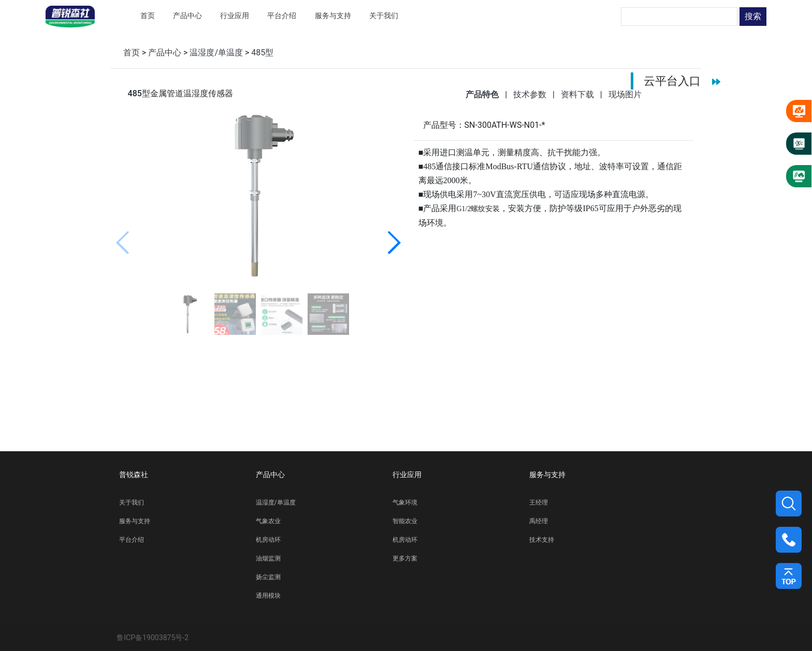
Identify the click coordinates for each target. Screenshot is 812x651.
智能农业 (405, 521)
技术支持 (542, 540)
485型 (262, 53)
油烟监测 (268, 558)
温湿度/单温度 (216, 53)
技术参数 (531, 94)
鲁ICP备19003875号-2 (153, 638)
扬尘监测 (268, 577)
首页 (132, 53)
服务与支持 (135, 521)
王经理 (539, 502)
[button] (394, 243)
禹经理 (539, 521)
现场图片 (625, 94)
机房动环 (268, 540)
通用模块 (268, 596)
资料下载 (578, 94)
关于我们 (132, 502)
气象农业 (268, 521)
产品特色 (483, 94)
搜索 (753, 16)
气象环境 (405, 502)
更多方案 (405, 558)
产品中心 (165, 53)
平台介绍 (132, 540)
